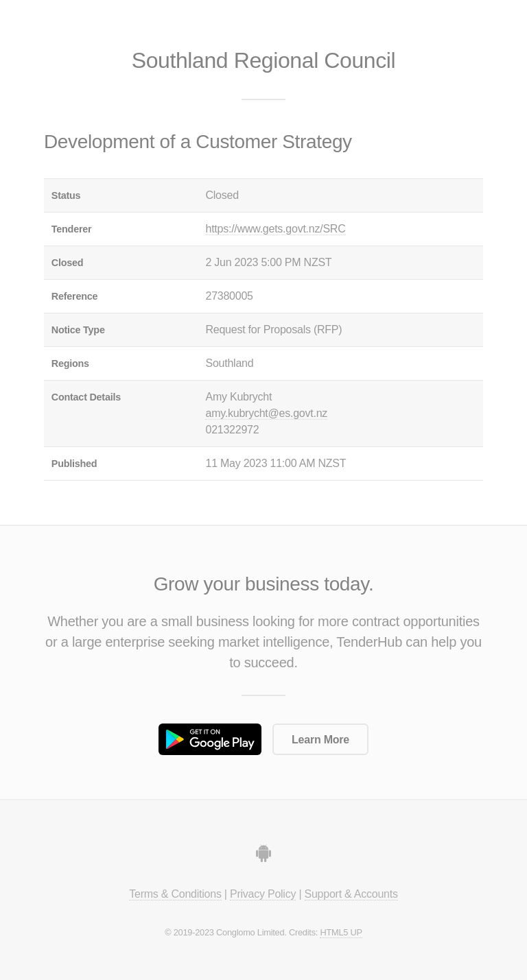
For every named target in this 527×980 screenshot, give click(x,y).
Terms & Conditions (175, 894)
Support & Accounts (351, 894)
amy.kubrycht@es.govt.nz (266, 413)
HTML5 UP (341, 932)
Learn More (320, 740)
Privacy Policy (263, 894)
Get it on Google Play (210, 739)
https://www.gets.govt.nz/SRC (275, 229)
